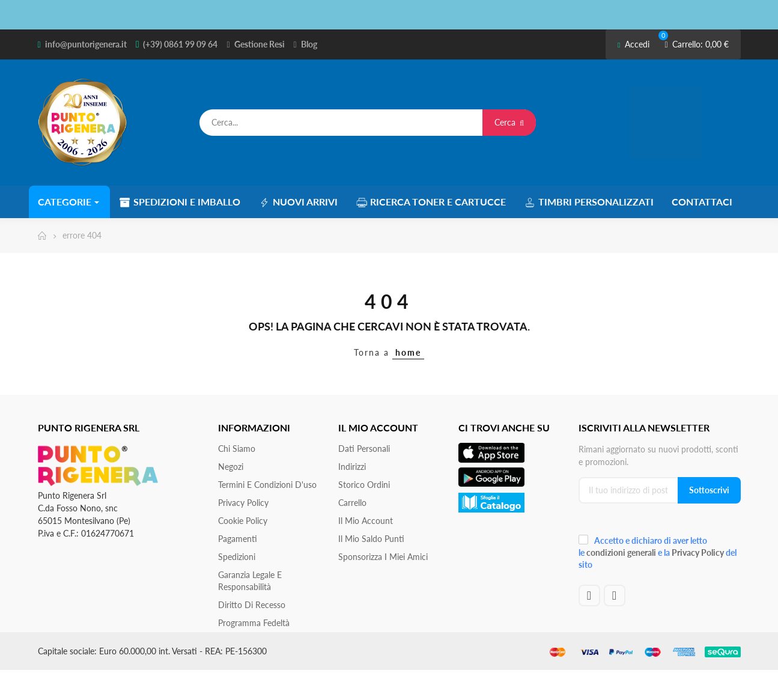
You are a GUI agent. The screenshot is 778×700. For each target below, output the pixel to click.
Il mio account (366, 521)
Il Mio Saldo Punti (371, 539)
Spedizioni (237, 557)
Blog (309, 44)
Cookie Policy (243, 521)
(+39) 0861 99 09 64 (180, 44)
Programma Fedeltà (254, 623)
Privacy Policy (243, 503)
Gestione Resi (260, 44)
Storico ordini (364, 485)
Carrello (352, 503)
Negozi (231, 467)
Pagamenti (238, 539)
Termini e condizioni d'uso (267, 485)
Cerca (509, 122)
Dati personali (364, 449)
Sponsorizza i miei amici (383, 557)
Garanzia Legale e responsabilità (250, 581)
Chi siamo (237, 449)
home (408, 352)
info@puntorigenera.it (86, 44)
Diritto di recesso (252, 605)
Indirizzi (352, 467)
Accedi (634, 44)
